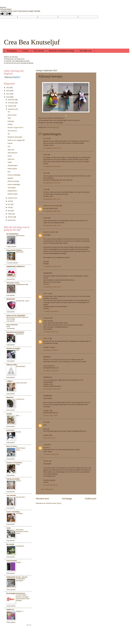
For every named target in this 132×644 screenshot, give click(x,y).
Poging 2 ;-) (20, 611)
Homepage (67, 499)
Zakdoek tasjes (13, 194)
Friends (10, 143)
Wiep (45, 422)
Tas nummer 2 (12, 131)
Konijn (10, 156)
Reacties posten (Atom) (54, 503)
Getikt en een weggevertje (16, 140)
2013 (8, 88)
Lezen (8, 326)
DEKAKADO (11, 299)
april (10, 211)
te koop (19, 432)
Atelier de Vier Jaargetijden (16, 315)
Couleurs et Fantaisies (14, 463)
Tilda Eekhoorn (13, 153)
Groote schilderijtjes (14, 175)
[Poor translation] (8, 14)
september (12, 109)
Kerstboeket (20, 334)
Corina (46, 138)
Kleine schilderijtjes (14, 184)
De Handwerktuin (12, 234)
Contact (25, 51)
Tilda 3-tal (11, 150)
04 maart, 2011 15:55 (50, 416)
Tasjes (10, 162)
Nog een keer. (12, 115)
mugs (18, 464)
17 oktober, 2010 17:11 (51, 332)
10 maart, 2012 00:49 (50, 485)
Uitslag (10, 124)
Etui (9, 146)
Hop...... (19, 416)
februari (11, 217)
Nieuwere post (42, 499)
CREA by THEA (12, 365)
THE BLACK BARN (13, 479)
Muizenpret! (20, 252)
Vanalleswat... (21, 546)
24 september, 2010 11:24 (52, 287)
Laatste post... (21, 399)
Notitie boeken (12, 169)
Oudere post (91, 499)
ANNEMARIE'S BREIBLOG (16, 267)
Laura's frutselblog (13, 512)
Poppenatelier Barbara (14, 250)
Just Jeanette (11, 495)
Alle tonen (29, 625)
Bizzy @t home (12, 446)
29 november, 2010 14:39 (52, 389)
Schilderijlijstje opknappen (21, 580)
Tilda (9, 118)
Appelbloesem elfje (22, 285)
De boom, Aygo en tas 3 (15, 128)
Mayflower (10, 397)
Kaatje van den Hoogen (51, 206)
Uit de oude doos (22, 383)
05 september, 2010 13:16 (52, 211)
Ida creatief (10, 544)
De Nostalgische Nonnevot (16, 593)
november (11, 103)
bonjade (9, 414)
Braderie (10, 178)
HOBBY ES (10, 610)
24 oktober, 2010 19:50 (51, 371)
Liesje (8, 528)
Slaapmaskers (12, 191)
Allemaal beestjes (13, 181)
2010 (8, 97)
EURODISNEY (21, 366)
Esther (46, 218)
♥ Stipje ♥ (10, 381)
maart (10, 214)
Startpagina (12, 51)
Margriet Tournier (49, 232)
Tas (9, 112)
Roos (45, 173)
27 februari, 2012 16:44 (51, 454)
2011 (8, 94)
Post (18, 350)
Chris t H (46, 293)
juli (9, 201)
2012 (8, 91)
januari (10, 220)
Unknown (47, 318)
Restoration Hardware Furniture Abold (22, 532)
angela (46, 445)
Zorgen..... (19, 562)
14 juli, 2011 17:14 (49, 438)
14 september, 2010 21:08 (52, 266)
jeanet (45, 155)
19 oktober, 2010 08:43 (51, 350)
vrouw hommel (12, 561)
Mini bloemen (20, 236)
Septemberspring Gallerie (15, 332)
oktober (11, 106)
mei (9, 207)
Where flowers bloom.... (21, 449)
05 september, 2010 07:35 (52, 148)
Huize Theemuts (12, 325)
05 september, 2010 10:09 (52, 166)
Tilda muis (11, 159)
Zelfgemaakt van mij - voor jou (17, 577)
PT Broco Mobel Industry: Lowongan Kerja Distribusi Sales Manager (23, 598)
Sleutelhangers (13, 165)
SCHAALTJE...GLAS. (23, 301)
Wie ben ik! (39, 51)
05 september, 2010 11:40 (52, 199)
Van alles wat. (86, 51)
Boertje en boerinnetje (15, 137)
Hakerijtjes (20, 513)
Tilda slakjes (12, 188)
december (11, 100)
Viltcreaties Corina (13, 283)
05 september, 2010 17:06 (52, 225)
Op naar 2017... (21, 497)
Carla (45, 189)
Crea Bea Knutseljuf (32, 42)
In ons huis (10, 430)
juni (9, 204)
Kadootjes (11, 121)
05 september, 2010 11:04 (52, 183)
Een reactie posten (47, 489)
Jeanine (46, 461)
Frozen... (19, 481)
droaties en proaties (13, 348)
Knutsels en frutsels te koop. (62, 51)
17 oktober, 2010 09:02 (51, 311)
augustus (11, 198)
